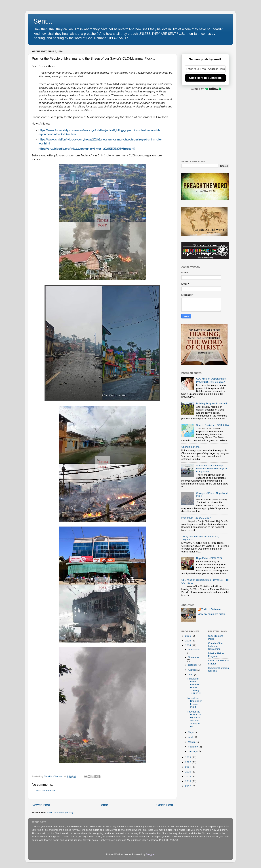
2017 (188, 786)
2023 (188, 757)
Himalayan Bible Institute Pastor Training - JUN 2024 (194, 686)
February (193, 747)
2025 (188, 641)
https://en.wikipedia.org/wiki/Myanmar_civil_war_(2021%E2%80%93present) (87, 149)
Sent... (43, 21)
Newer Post (41, 805)
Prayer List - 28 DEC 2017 (196, 518)
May (191, 732)
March (192, 742)
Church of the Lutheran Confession (215, 646)
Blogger (150, 854)
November (194, 657)
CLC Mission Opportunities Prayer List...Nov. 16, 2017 (211, 380)
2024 (188, 645)
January (193, 751)
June (191, 675)
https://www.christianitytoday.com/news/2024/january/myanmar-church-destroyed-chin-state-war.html (100, 141)
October (193, 665)
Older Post (165, 805)
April (191, 737)
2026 (188, 636)
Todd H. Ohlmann (211, 609)
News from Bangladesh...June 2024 (195, 703)
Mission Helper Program (216, 655)
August (192, 670)
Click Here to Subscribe (205, 78)
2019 (188, 777)
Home (103, 805)
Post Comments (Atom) (60, 812)
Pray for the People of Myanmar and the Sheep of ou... (194, 719)
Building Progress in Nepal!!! (212, 403)
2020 (188, 772)
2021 (188, 767)
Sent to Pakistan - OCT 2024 (212, 425)
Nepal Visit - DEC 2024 (209, 558)
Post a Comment (46, 791)
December (194, 650)
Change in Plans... (191, 447)
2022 (188, 762)
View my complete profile (212, 614)
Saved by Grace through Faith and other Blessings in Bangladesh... (211, 468)
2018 (188, 781)
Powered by (205, 89)
